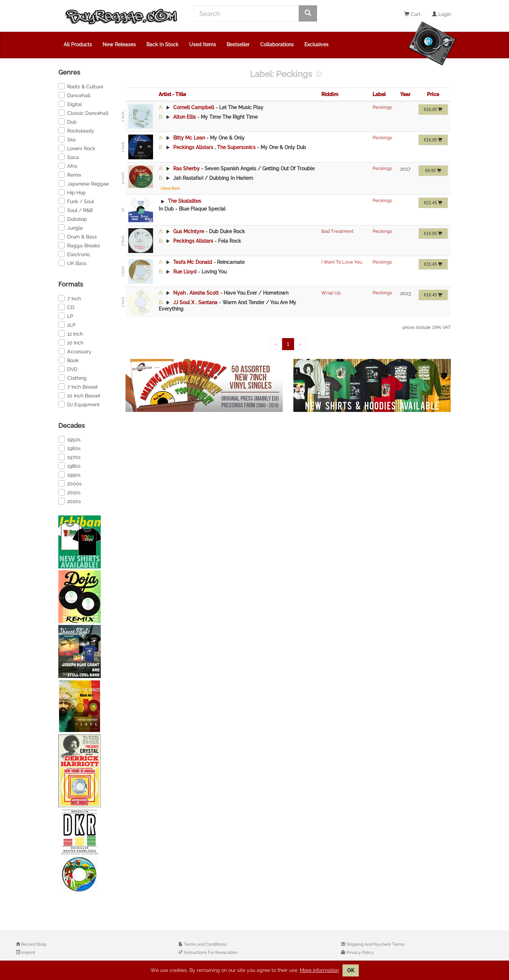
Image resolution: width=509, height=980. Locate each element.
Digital (70, 104)
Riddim (330, 94)
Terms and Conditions (205, 944)
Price (433, 94)
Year (405, 94)
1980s (69, 466)
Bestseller (238, 45)
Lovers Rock (77, 148)
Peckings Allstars (193, 147)
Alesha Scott (205, 293)
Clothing (72, 378)
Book (68, 360)
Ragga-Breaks (79, 245)
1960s (69, 448)
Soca (69, 157)
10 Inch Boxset (79, 395)
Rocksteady (76, 130)
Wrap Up (331, 293)
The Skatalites (184, 201)
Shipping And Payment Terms (375, 944)
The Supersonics (237, 147)
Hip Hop (72, 192)
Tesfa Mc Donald (193, 262)
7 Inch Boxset (78, 386)
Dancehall (74, 95)
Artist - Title (172, 94)
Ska (67, 139)
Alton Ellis (185, 117)
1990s (69, 474)
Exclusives (316, 45)
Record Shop (33, 944)
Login (441, 14)
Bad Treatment (337, 231)
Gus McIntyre (189, 231)
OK (351, 970)
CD (66, 307)
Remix (70, 175)
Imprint (28, 952)
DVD (68, 369)
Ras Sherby (186, 169)
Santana (209, 302)
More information (319, 970)
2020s (70, 501)
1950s (69, 439)
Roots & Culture (81, 86)
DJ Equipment (79, 404)
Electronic (74, 254)
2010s (69, 492)
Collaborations (277, 45)
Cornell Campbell (194, 107)
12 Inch (71, 333)
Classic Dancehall (83, 113)
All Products (78, 45)
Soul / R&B (75, 210)
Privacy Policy (360, 952)
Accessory (75, 351)
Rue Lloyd (185, 272)
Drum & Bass (78, 236)
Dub (68, 122)
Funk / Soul (76, 201)
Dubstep (73, 219)
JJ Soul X (184, 302)
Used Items (203, 45)
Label (379, 94)
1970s (69, 457)
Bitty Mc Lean (189, 138)
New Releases (119, 45)
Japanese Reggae (84, 183)
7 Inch (70, 298)
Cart (413, 14)
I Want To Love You (342, 262)
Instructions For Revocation (210, 952)
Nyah (179, 293)
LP (66, 316)
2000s (70, 483)
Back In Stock (162, 45)
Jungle (71, 228)
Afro (68, 166)
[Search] (246, 13)
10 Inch (71, 342)
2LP (67, 325)
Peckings (382, 107)
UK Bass (72, 263)
